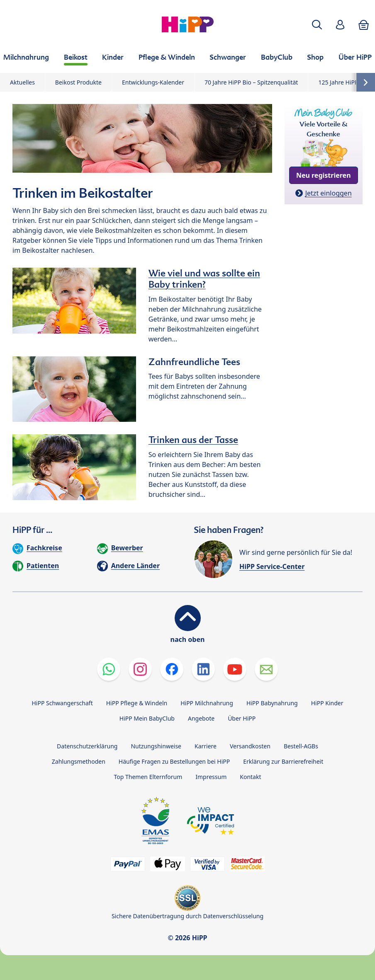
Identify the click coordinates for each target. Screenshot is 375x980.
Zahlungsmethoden (79, 761)
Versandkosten (250, 746)
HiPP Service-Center (272, 566)
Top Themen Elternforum (148, 777)
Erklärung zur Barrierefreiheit (283, 761)
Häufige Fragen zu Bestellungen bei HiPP (174, 761)
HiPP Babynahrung (272, 703)
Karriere (206, 746)
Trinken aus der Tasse (193, 440)
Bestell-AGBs (301, 746)
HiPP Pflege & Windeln (137, 703)
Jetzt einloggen (329, 193)
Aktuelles (22, 82)
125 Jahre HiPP (338, 82)
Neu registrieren (324, 175)
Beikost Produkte (78, 82)
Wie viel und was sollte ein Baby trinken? (204, 279)
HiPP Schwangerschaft (62, 703)
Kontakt (250, 777)
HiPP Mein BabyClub (147, 718)
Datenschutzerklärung (87, 746)
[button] (317, 25)
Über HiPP (242, 718)
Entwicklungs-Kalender (153, 82)
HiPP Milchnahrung (207, 703)
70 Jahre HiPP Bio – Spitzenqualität (251, 82)
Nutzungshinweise (156, 746)
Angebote (201, 718)
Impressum (211, 777)
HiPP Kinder (327, 703)
